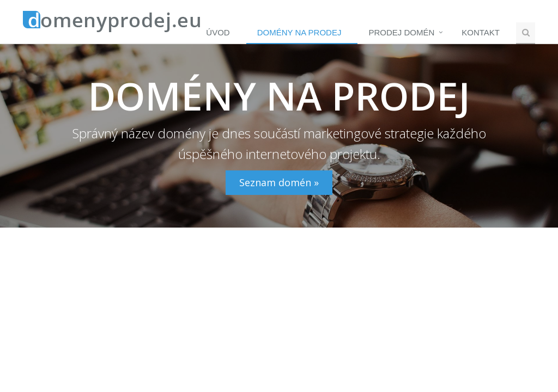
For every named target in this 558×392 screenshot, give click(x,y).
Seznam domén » (279, 182)
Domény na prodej (299, 32)
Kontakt (481, 32)
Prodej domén (401, 32)
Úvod (218, 32)
